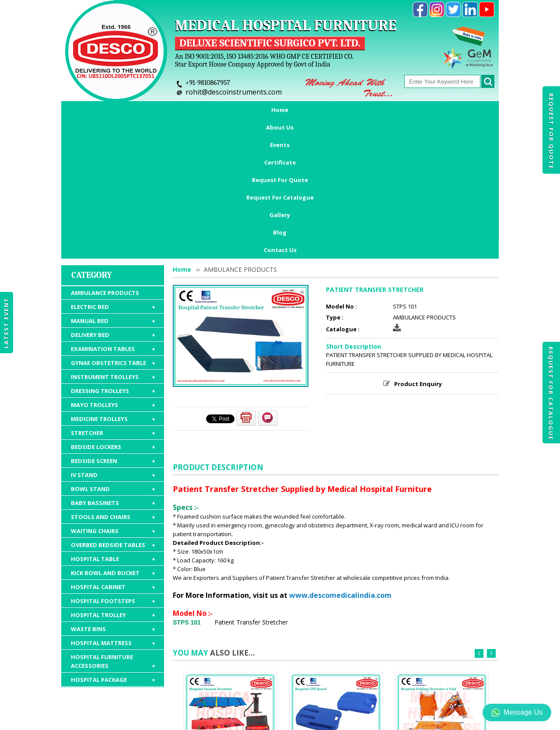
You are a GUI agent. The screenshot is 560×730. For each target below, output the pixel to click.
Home (97, 110)
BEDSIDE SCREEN (113, 338)
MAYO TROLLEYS (113, 282)
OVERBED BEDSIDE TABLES (113, 422)
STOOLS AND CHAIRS (113, 394)
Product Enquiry (418, 261)
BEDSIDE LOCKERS (113, 324)
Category (92, 153)
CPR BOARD (336, 631)
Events (180, 110)
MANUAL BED (113, 198)
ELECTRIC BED (113, 184)
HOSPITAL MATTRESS (113, 520)
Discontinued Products (406, 679)
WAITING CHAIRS (113, 408)
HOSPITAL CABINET (113, 464)
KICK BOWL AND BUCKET (113, 450)
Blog (464, 110)
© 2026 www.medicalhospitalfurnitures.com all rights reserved (150, 719)
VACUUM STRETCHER (230, 631)
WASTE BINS (113, 506)
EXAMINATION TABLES (113, 226)
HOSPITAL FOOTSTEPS (113, 478)
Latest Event (6, 323)
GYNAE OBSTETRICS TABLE (113, 240)
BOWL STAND (113, 366)
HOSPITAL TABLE (113, 436)
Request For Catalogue (551, 393)
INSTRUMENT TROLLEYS (113, 254)
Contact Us (280, 127)
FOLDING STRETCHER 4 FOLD (442, 631)
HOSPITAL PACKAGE (113, 557)
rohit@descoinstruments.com (234, 92)
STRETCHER (113, 310)
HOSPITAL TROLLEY (113, 492)
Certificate (224, 110)
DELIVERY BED (113, 212)
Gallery (429, 110)
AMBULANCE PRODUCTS (105, 170)
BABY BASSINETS (113, 380)
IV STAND (113, 352)
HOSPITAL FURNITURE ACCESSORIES (113, 539)
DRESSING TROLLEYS (113, 268)
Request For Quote (551, 131)
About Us (138, 110)
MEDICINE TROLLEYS (113, 296)
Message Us (517, 712)
